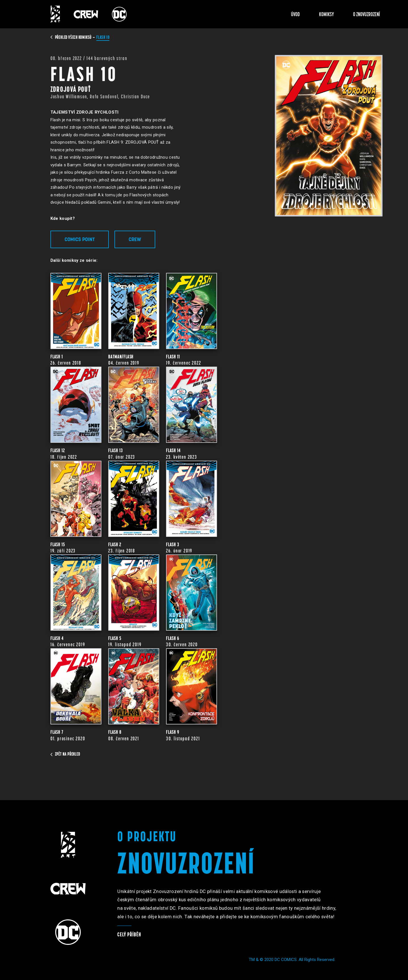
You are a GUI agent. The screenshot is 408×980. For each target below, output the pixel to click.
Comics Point (80, 239)
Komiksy (327, 14)
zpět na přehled (65, 754)
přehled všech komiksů (71, 37)
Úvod (295, 14)
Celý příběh (129, 934)
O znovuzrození (366, 14)
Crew (135, 239)
